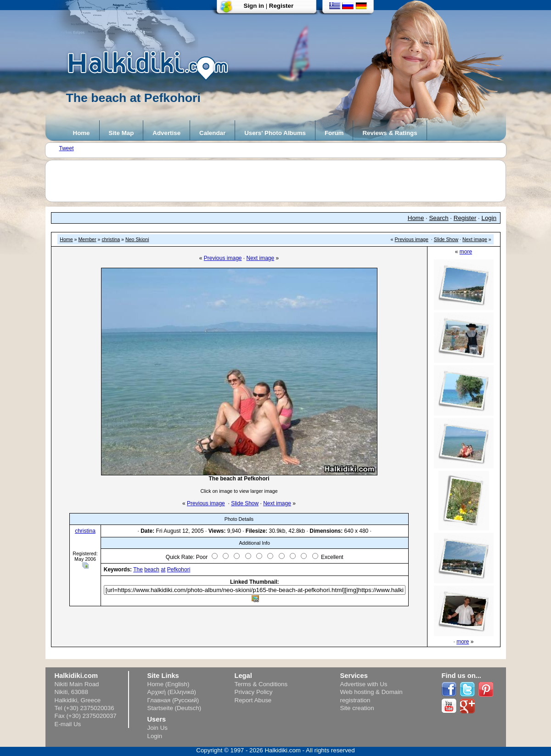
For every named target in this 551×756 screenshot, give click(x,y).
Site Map (121, 133)
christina (111, 239)
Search (439, 218)
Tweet (67, 148)
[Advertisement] (280, 181)
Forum (334, 133)
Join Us (157, 728)
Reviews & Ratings (390, 133)
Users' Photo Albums (275, 133)
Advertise (166, 133)
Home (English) (169, 684)
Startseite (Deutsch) (174, 708)
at (163, 570)
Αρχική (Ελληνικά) (172, 692)
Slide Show (446, 239)
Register (281, 6)
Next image (475, 239)
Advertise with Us (364, 684)
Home (82, 133)
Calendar (212, 133)
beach (152, 570)
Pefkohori (179, 570)
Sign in (254, 6)
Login (489, 218)
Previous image (412, 239)
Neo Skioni (137, 239)
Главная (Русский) (173, 700)
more (466, 252)
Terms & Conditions (261, 684)
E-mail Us (68, 724)
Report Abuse (253, 700)
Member (87, 239)
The (138, 570)
